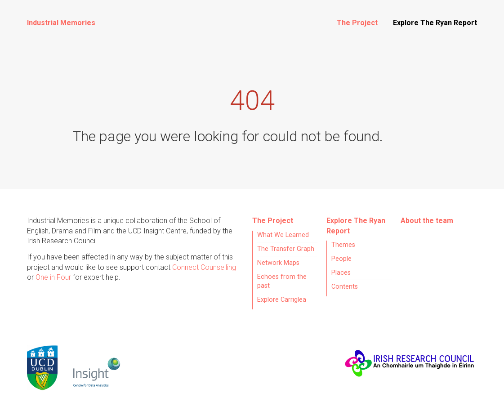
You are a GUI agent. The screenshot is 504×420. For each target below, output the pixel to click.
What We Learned (283, 235)
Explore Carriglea (282, 300)
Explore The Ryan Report (435, 23)
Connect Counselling (204, 267)
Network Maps (278, 263)
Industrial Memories (61, 23)
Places (341, 273)
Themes (343, 245)
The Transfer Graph (286, 249)
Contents (345, 287)
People (341, 259)
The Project (357, 23)
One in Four (53, 277)
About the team (427, 221)
